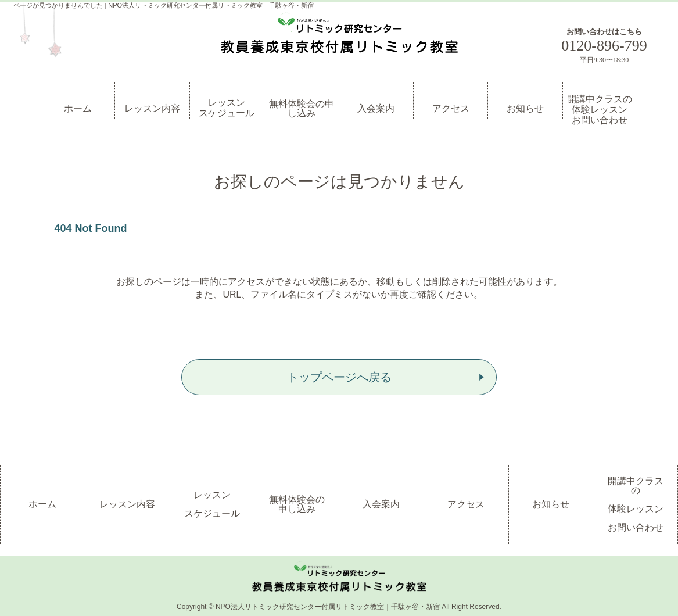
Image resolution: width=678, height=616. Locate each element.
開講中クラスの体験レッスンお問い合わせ (600, 109)
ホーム (78, 108)
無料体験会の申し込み (302, 108)
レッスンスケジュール (227, 108)
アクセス (451, 108)
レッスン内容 (152, 108)
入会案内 (376, 108)
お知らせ (525, 108)
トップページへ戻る (339, 377)
